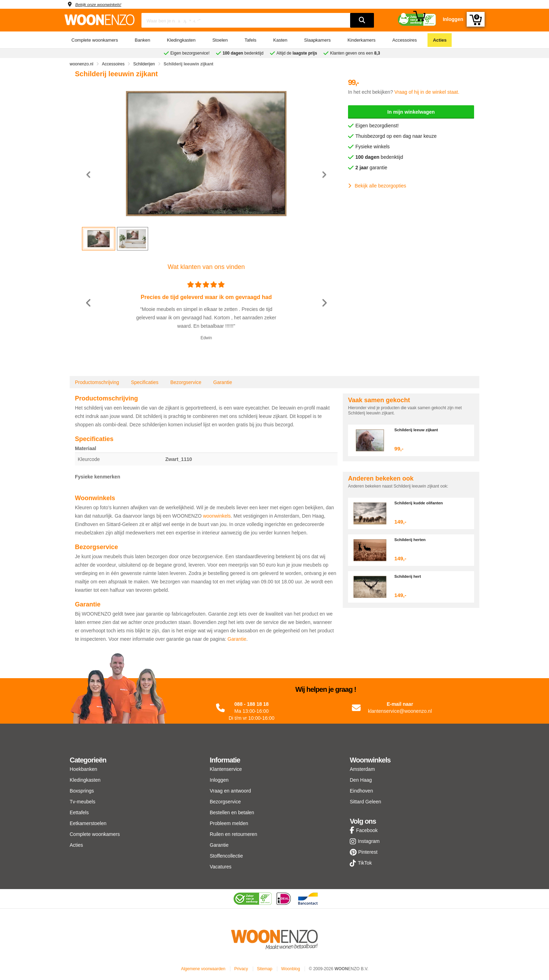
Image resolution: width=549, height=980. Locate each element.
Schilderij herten (412, 539)
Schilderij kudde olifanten (422, 503)
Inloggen (219, 780)
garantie (371, 168)
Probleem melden (229, 823)
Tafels (250, 40)
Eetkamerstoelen (88, 823)
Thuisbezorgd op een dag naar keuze (396, 136)
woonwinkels (217, 516)
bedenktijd (379, 157)
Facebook (367, 830)
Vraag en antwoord (230, 791)
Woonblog (291, 969)
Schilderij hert (409, 576)
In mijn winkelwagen (411, 112)
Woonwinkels (370, 760)
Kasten (280, 40)
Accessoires (404, 40)
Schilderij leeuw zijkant (419, 430)
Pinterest (368, 852)
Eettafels (79, 812)
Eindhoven (361, 791)
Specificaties (145, 382)
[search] (362, 20)
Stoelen (220, 40)
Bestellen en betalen (232, 812)
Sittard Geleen (366, 802)
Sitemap (265, 969)
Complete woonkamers (95, 40)
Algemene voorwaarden (203, 969)
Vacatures (221, 867)
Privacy (241, 969)
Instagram (369, 841)
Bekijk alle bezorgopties (377, 186)
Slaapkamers (318, 40)
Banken (143, 40)
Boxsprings (82, 791)
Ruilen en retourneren (233, 834)
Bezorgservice (186, 382)
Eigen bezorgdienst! (377, 126)
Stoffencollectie (226, 856)
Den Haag (361, 780)
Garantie (223, 382)
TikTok (365, 863)
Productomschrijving (97, 382)
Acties (440, 40)
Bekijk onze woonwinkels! (103, 4)
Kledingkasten (181, 40)
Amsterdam (362, 769)
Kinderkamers (361, 40)
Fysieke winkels (373, 147)
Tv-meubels (82, 802)
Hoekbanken (84, 769)
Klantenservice (226, 769)
